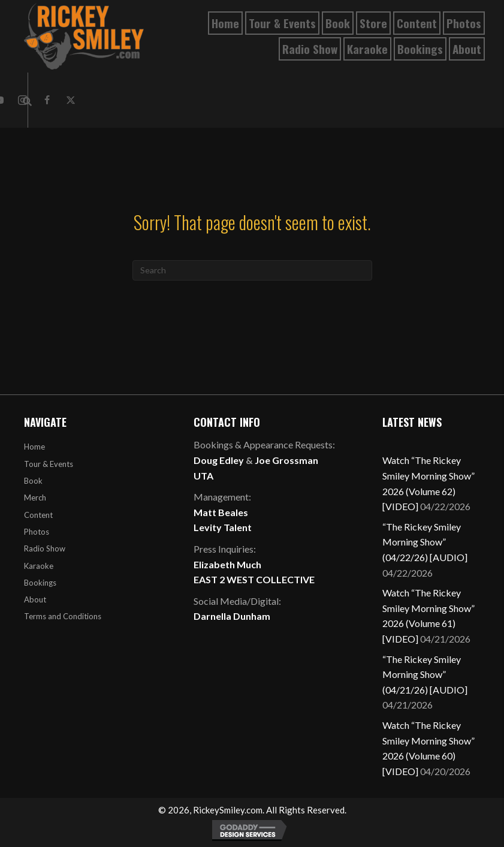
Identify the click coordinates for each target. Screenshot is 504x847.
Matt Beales (221, 512)
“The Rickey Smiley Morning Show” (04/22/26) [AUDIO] (425, 542)
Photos (37, 532)
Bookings (40, 583)
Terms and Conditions (63, 616)
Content (38, 515)
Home (34, 447)
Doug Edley (219, 460)
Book (33, 481)
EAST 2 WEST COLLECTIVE (254, 579)
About (35, 599)
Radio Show (45, 548)
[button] (47, 100)
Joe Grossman (286, 460)
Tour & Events (49, 464)
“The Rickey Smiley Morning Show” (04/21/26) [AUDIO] (425, 674)
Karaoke (39, 566)
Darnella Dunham (232, 616)
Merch (35, 498)
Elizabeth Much (227, 564)
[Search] (252, 270)
